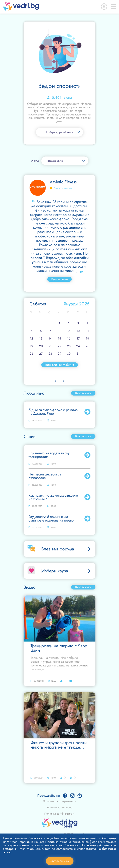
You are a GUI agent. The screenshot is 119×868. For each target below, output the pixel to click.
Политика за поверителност (59, 801)
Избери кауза (66, 571)
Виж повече (59, 279)
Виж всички (83, 393)
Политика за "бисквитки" (59, 814)
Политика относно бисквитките (67, 842)
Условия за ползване (59, 807)
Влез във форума (66, 549)
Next (63, 381)
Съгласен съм (60, 861)
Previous (56, 381)
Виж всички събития (60, 365)
